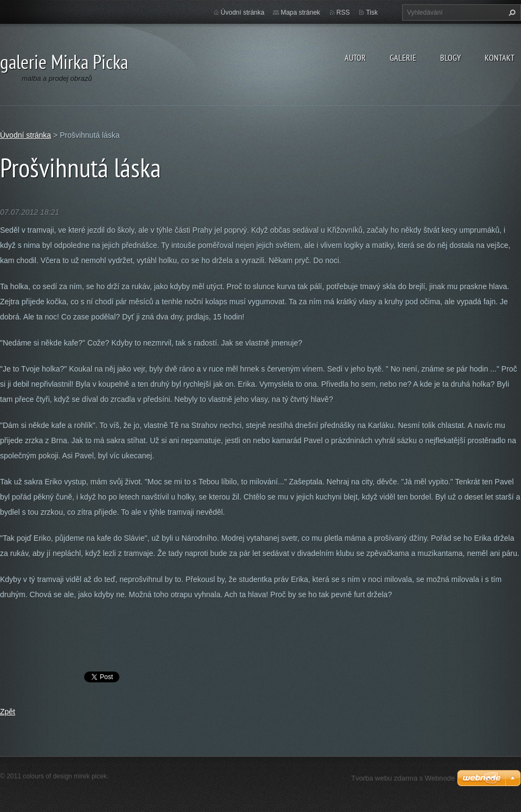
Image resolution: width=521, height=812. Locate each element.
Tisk (372, 12)
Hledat (511, 12)
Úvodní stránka (243, 12)
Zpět (8, 712)
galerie (403, 57)
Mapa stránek (300, 12)
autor (355, 57)
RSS (343, 12)
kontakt (500, 57)
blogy (450, 57)
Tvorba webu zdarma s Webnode (403, 778)
